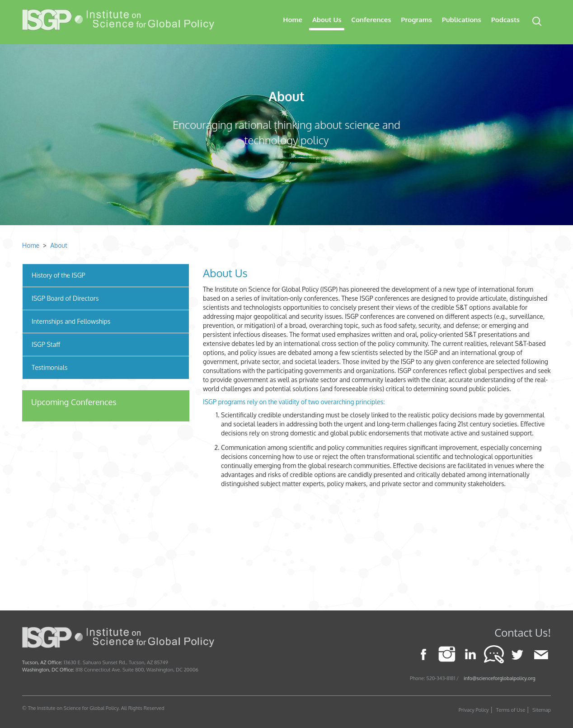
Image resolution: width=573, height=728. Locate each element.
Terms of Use (511, 710)
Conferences (371, 20)
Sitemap (542, 710)
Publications (462, 20)
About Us (327, 20)
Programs (416, 20)
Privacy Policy (474, 710)
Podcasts (505, 20)
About (286, 96)
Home (293, 20)
